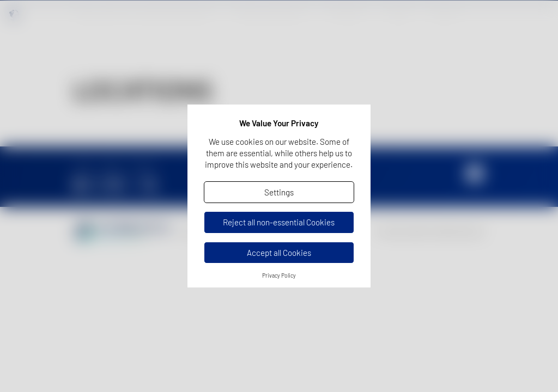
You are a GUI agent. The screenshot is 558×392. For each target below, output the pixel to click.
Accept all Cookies (279, 253)
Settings (279, 192)
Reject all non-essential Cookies (279, 222)
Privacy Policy (279, 275)
